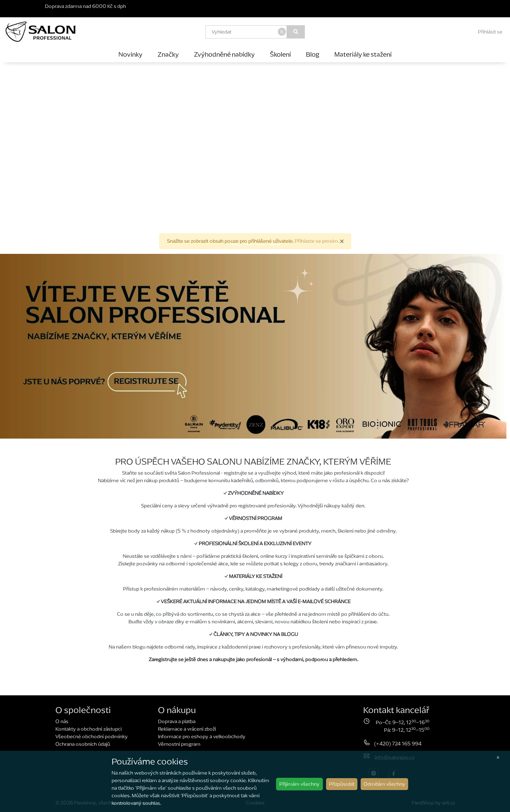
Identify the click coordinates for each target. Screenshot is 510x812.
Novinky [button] (130, 54)
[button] (38, 158)
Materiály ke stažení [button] (363, 54)
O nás (62, 721)
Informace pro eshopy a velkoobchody (202, 737)
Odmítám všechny (384, 784)
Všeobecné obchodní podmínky (92, 737)
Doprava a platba (177, 721)
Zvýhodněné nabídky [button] (224, 54)
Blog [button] (313, 54)
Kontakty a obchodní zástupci (89, 729)
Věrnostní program (179, 744)
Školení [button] (280, 54)
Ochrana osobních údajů (83, 744)
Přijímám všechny (299, 784)
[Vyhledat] (296, 32)
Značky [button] (168, 54)
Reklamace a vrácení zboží (187, 729)
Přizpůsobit (342, 784)
